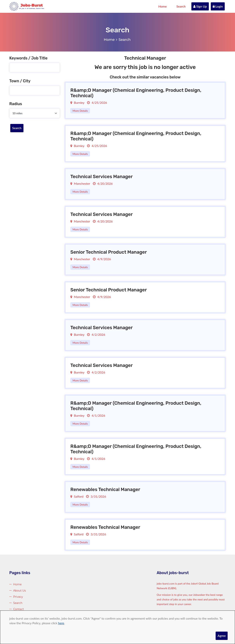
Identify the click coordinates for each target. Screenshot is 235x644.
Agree (222, 636)
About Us (19, 591)
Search (181, 6)
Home (163, 6)
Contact (19, 609)
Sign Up (200, 6)
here (61, 623)
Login (218, 6)
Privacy (18, 597)
